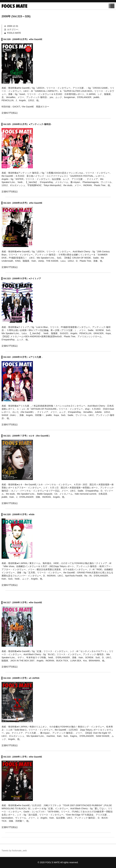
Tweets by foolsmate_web (14, 851)
